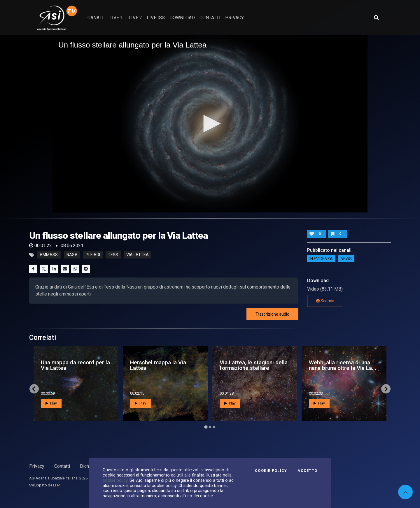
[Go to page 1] (206, 427)
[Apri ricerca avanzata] (376, 17)
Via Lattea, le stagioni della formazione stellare (254, 365)
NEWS (346, 259)
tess (113, 255)
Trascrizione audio (272, 314)
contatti (210, 18)
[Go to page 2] (210, 427)
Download (182, 18)
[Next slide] (386, 389)
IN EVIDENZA (321, 259)
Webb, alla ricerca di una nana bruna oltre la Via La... (343, 365)
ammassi (49, 255)
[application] (210, 124)
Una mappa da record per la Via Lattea (75, 365)
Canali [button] (96, 18)
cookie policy (115, 480)
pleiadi (93, 255)
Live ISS (156, 18)
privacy (235, 18)
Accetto (307, 471)
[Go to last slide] (34, 389)
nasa (72, 255)
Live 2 (135, 18)
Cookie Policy (271, 471)
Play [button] (51, 403)
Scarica (325, 301)
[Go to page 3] (214, 427)
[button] (210, 124)
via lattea (138, 255)
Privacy (37, 466)
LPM (57, 485)
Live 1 (116, 18)
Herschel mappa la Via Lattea (158, 365)
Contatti (62, 466)
